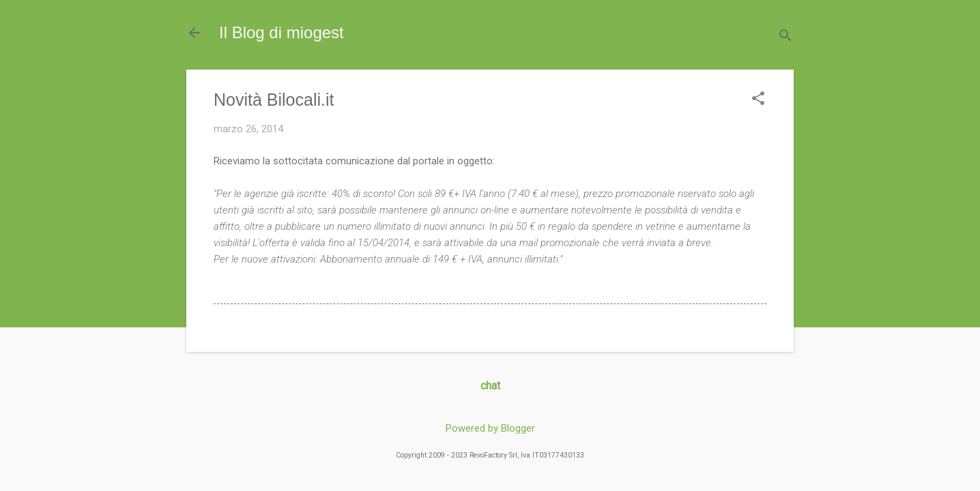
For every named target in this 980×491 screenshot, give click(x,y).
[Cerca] (786, 37)
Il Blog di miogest (282, 32)
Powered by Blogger (490, 428)
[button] (758, 100)
